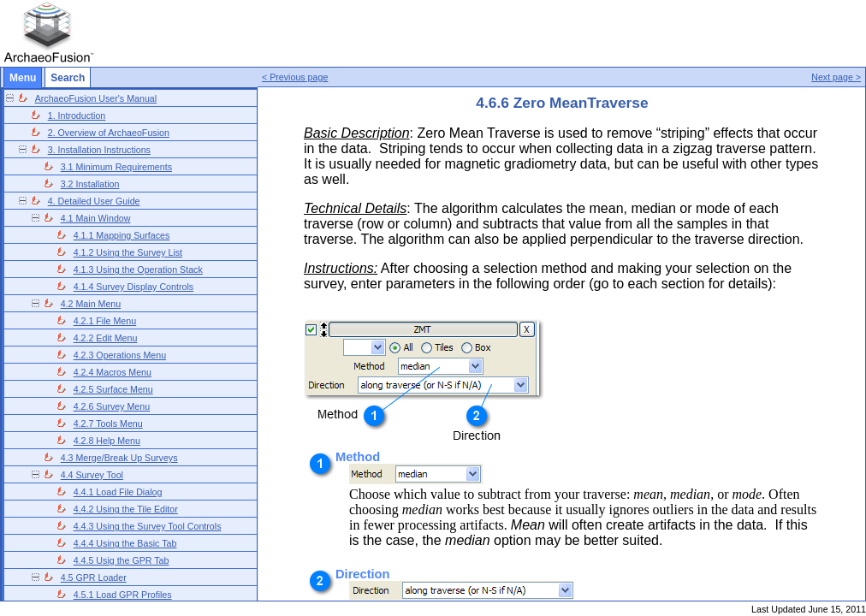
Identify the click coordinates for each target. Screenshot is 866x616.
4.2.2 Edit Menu (106, 338)
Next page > (836, 77)
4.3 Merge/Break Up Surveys (119, 458)
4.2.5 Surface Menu (113, 389)
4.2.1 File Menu (105, 321)
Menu (23, 78)
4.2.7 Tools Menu (108, 423)
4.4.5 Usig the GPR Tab (122, 560)
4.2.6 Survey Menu (112, 406)
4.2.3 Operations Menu (120, 355)
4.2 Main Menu (91, 304)
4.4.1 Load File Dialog (118, 492)
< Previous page (295, 77)
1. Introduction (77, 115)
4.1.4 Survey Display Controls (133, 287)
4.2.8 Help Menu (107, 441)
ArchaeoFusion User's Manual (96, 98)
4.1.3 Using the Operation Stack (138, 269)
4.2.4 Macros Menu (113, 372)
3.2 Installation (90, 184)
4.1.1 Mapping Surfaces (122, 235)
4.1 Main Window (96, 218)
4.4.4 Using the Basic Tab (125, 543)
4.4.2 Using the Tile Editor (126, 509)
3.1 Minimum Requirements (116, 167)
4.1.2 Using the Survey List (128, 252)
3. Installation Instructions (99, 150)
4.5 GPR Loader (94, 577)
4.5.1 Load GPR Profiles (123, 595)
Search (68, 78)
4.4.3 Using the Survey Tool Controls (148, 526)
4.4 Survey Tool (92, 475)
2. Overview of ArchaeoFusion (109, 133)
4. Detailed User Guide (94, 201)
